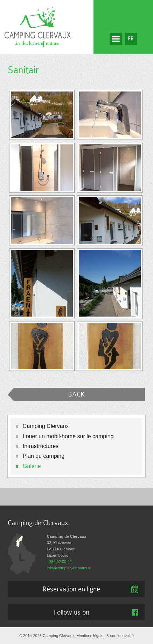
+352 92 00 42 (59, 562)
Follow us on (71, 612)
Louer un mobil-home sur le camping (68, 436)
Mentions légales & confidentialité (105, 636)
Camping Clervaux (46, 426)
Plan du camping (44, 456)
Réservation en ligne (71, 589)
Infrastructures (41, 446)
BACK (76, 394)
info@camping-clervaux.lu (69, 568)
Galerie (32, 466)
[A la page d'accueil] (38, 26)
